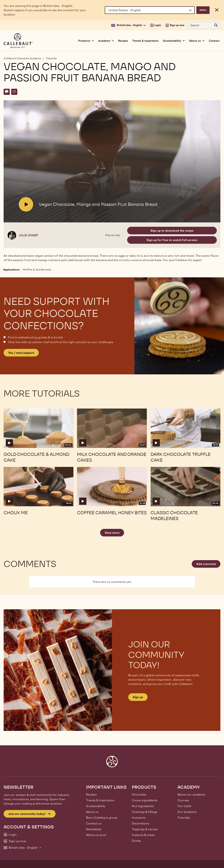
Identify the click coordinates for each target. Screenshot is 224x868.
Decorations (140, 823)
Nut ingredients (143, 806)
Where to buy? (96, 835)
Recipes (123, 41)
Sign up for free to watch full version (172, 240)
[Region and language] (150, 10)
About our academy (191, 794)
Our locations (187, 812)
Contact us (94, 823)
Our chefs (184, 806)
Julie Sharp (28, 235)
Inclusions (139, 818)
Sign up (138, 697)
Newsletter (94, 829)
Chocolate (139, 794)
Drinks (136, 841)
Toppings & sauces (145, 829)
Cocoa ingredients (145, 800)
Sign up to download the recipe (172, 231)
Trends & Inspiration (145, 41)
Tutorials (51, 58)
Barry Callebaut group (102, 818)
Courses (183, 800)
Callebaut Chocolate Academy (22, 58)
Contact (214, 41)
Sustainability (96, 806)
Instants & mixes (143, 835)
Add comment (206, 564)
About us (92, 812)
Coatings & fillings (145, 812)
